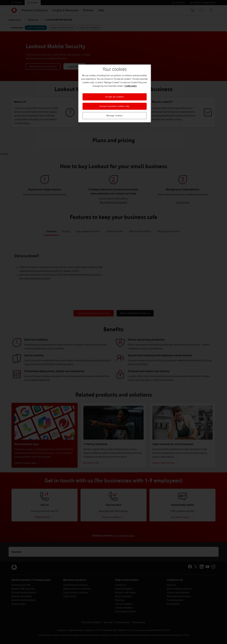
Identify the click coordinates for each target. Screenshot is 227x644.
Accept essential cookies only (115, 106)
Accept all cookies (114, 97)
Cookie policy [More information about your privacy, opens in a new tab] (131, 86)
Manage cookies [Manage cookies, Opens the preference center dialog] (114, 116)
